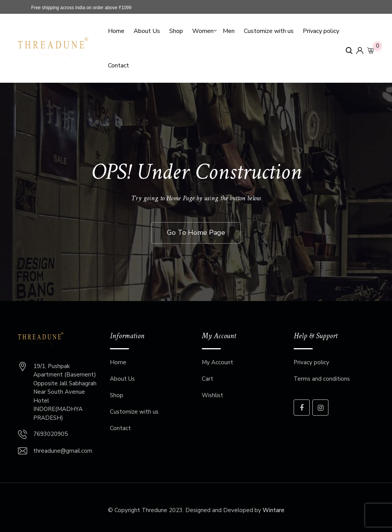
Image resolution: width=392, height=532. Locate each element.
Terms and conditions (322, 379)
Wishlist (212, 395)
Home (116, 31)
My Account (217, 362)
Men (229, 31)
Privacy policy (321, 31)
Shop (176, 31)
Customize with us (269, 31)
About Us (147, 31)
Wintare (274, 510)
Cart (207, 379)
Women (203, 31)
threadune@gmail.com (63, 451)
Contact (118, 65)
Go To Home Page (196, 232)
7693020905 (51, 434)
